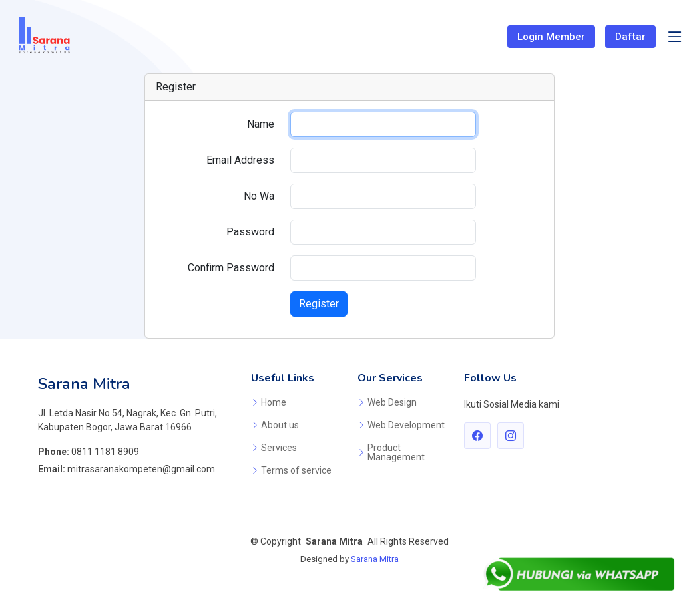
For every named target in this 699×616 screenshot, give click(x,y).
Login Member (551, 37)
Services (279, 448)
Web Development (406, 425)
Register (319, 304)
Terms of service (296, 470)
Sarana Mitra (375, 559)
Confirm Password (231, 268)
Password (250, 232)
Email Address (240, 160)
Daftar (630, 37)
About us (280, 425)
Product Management (396, 452)
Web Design (392, 402)
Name (261, 124)
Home (274, 402)
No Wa (259, 196)
